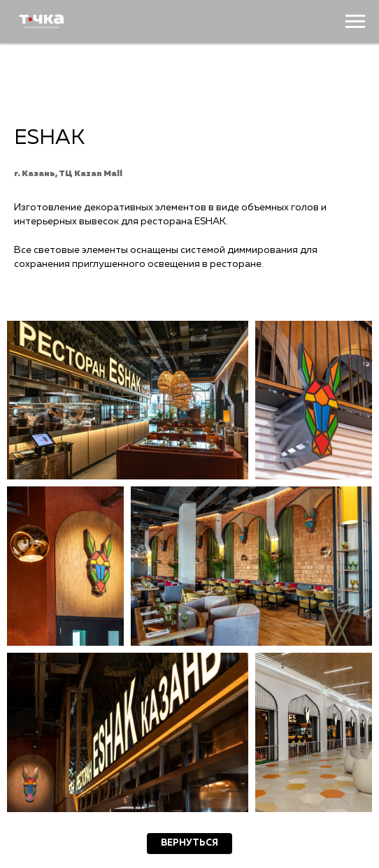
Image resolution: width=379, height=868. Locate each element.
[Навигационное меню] (355, 22)
